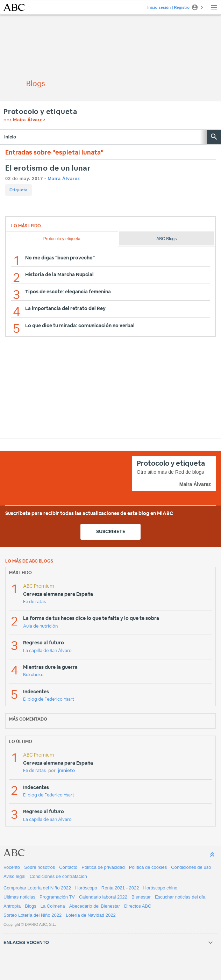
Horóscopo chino (161, 888)
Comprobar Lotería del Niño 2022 (37, 888)
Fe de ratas (34, 602)
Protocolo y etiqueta (40, 112)
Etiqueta (19, 190)
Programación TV (57, 897)
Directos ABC (138, 906)
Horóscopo (86, 888)
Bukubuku (33, 675)
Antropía (12, 906)
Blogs (31, 906)
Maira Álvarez (64, 178)
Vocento (12, 867)
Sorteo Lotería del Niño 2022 (33, 915)
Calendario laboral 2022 (103, 897)
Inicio (10, 137)
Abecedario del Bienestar (95, 906)
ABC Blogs (166, 239)
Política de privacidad (103, 867)
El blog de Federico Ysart (49, 699)
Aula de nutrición (40, 626)
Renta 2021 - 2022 (120, 888)
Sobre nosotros (40, 867)
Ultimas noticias (19, 897)
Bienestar (141, 897)
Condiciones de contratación (58, 876)
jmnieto (66, 771)
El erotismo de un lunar (48, 168)
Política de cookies (148, 867)
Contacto (68, 867)
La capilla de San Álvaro (47, 651)
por (25, 120)
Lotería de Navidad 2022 (91, 915)
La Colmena (53, 906)
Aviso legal (15, 876)
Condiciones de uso (191, 867)
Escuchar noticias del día (180, 897)
